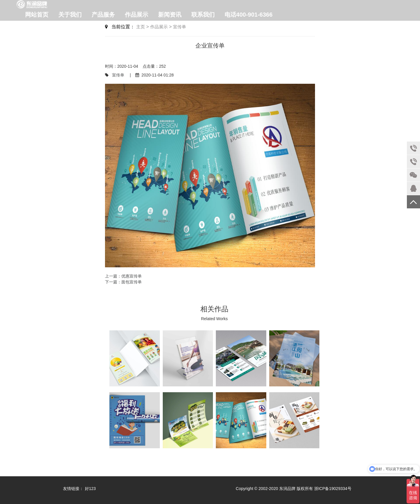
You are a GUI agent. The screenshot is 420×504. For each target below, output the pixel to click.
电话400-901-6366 (249, 15)
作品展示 (136, 15)
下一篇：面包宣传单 (123, 282)
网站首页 (37, 15)
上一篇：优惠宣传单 (123, 276)
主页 (141, 27)
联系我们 (203, 15)
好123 (90, 489)
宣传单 (180, 27)
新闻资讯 (170, 15)
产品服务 (103, 15)
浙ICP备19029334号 (333, 489)
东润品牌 (287, 489)
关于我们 (70, 15)
